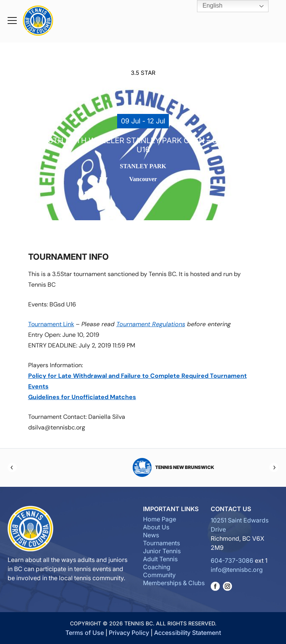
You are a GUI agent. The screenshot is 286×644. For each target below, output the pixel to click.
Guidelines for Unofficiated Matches (82, 397)
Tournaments (161, 543)
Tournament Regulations (151, 324)
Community (159, 575)
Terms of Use (85, 633)
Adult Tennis (160, 559)
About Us (156, 527)
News (151, 535)
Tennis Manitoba (143, 467)
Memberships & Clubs (174, 583)
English (207, 6)
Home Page (160, 519)
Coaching (157, 567)
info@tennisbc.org (237, 570)
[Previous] (12, 467)
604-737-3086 (232, 560)
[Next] (274, 467)
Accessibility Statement (187, 633)
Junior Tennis (162, 551)
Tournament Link (51, 324)
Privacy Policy (129, 633)
